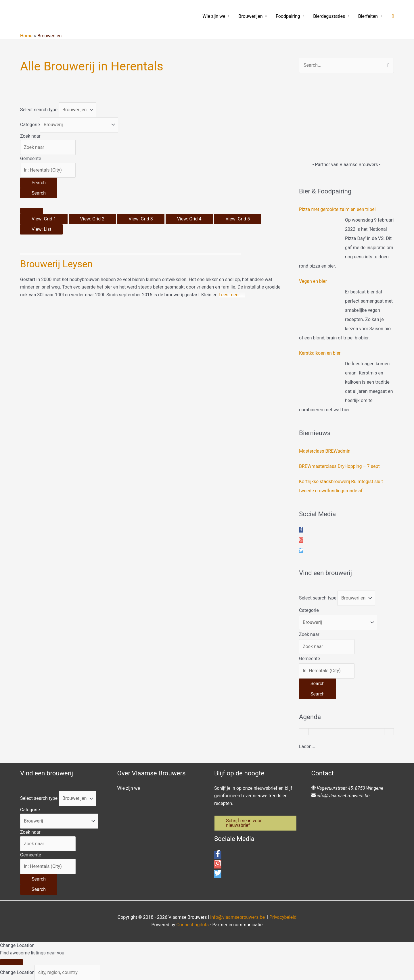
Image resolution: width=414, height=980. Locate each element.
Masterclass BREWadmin (325, 451)
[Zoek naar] (48, 147)
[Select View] (32, 211)
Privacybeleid (283, 917)
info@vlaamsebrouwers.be (343, 796)
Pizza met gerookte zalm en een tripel (337, 209)
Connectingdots (192, 925)
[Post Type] (77, 110)
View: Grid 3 (141, 219)
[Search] (39, 183)
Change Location (17, 972)
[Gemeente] (48, 170)
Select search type (39, 110)
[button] (393, 16)
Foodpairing (288, 16)
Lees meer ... (232, 295)
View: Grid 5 (238, 219)
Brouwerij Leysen (57, 264)
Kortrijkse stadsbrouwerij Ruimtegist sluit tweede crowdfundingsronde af (341, 486)
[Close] (11, 962)
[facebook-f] (301, 530)
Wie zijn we (214, 16)
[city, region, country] (67, 973)
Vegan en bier (313, 281)
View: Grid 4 (189, 219)
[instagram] (301, 540)
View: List (41, 229)
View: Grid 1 (44, 219)
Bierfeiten (368, 16)
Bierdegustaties (329, 16)
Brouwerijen (250, 16)
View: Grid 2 (92, 219)
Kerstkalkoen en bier (320, 353)
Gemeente (31, 158)
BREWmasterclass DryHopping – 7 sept (339, 466)
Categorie (30, 125)
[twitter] (301, 550)
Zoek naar (30, 136)
